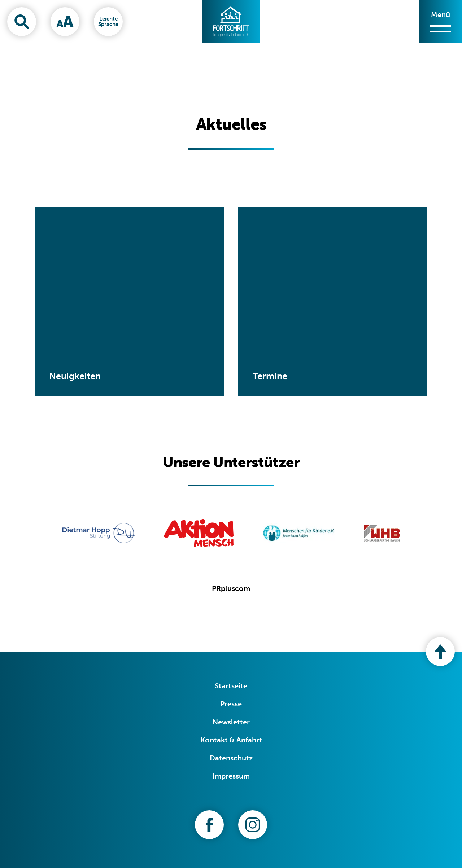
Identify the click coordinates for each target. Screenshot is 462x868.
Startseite (231, 686)
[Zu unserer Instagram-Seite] (253, 825)
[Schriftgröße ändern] (65, 22)
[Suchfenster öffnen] (22, 22)
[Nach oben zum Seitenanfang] (440, 652)
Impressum (231, 776)
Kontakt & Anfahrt (231, 740)
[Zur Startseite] (231, 22)
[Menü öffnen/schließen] (440, 22)
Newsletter (231, 722)
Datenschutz (231, 758)
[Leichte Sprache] (108, 22)
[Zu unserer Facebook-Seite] (209, 825)
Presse (231, 704)
